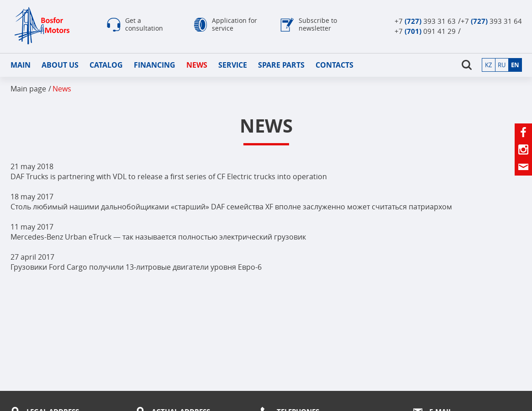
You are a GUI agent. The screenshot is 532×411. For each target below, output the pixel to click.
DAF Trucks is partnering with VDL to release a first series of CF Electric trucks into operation (169, 176)
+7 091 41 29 (425, 31)
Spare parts (281, 65)
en (515, 65)
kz (488, 65)
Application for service (234, 24)
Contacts (334, 65)
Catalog (106, 65)
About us (60, 65)
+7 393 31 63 (425, 21)
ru (502, 65)
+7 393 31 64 (491, 21)
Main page (28, 89)
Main (21, 65)
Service (233, 65)
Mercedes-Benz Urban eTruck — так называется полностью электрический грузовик (158, 237)
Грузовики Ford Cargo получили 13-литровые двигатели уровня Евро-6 (136, 267)
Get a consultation (144, 24)
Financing (155, 65)
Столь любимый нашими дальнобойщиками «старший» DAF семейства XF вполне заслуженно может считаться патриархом (231, 207)
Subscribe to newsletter (318, 24)
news (197, 65)
